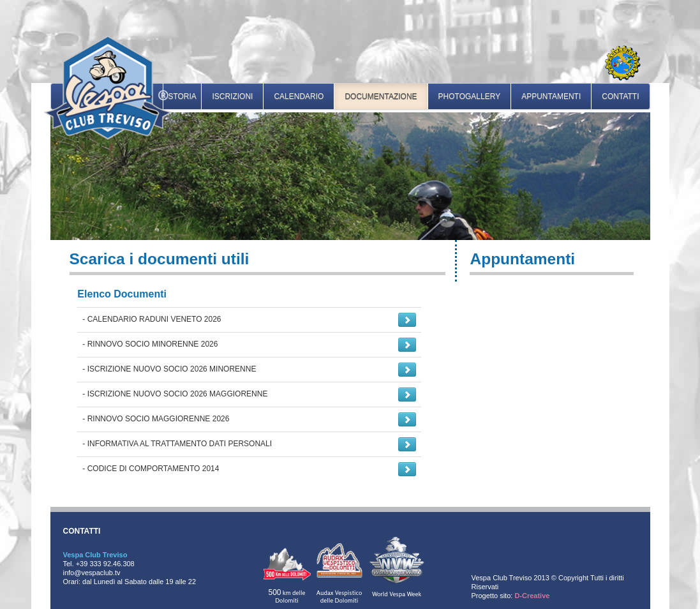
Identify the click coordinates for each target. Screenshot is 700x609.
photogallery (470, 96)
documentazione (381, 96)
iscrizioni (232, 96)
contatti (620, 96)
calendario (299, 96)
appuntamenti (551, 96)
